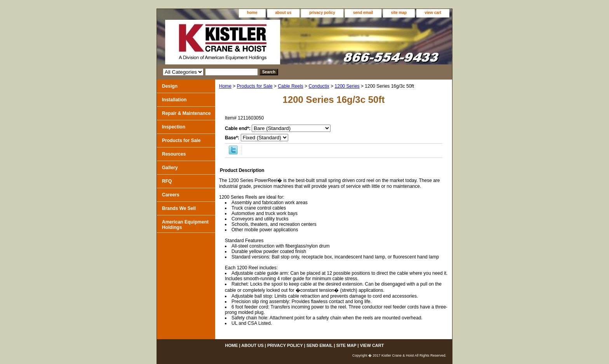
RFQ (167, 181)
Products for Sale (255, 86)
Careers (171, 195)
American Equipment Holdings (185, 225)
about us (284, 13)
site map (399, 13)
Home (225, 86)
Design (170, 86)
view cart (433, 13)
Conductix (319, 86)
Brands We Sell (179, 208)
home (252, 13)
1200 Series (347, 86)
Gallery (170, 168)
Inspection (174, 127)
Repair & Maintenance (186, 113)
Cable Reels (290, 86)
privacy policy (322, 13)
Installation (174, 100)
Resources (174, 154)
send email (363, 13)
